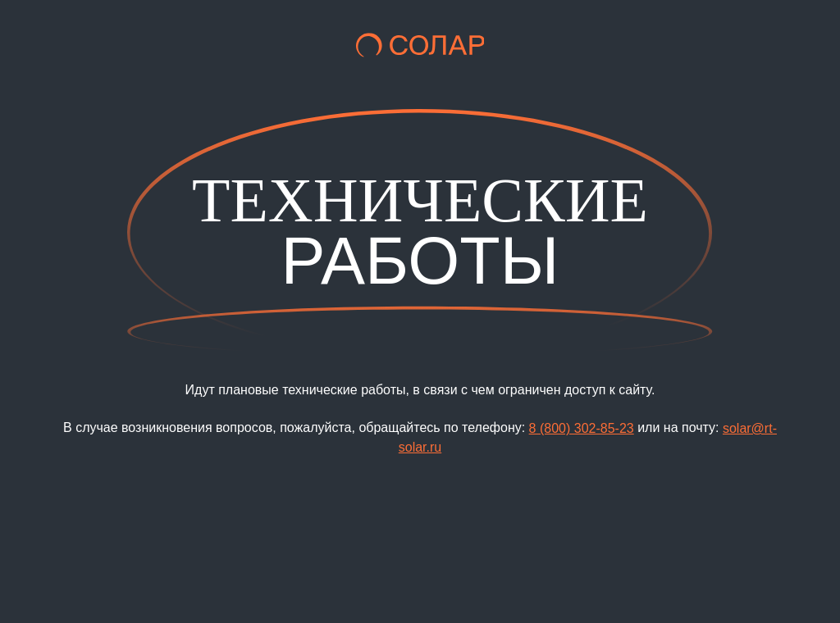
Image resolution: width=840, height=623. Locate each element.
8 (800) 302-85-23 (582, 428)
